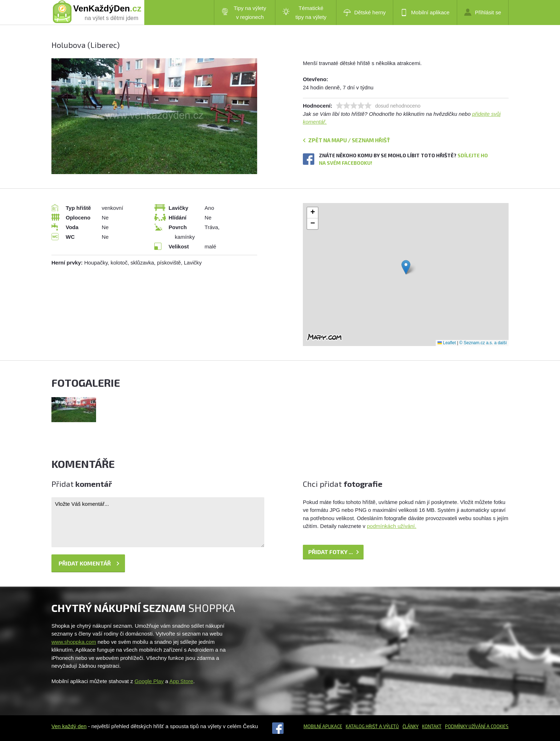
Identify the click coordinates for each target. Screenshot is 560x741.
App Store (181, 681)
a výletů (388, 726)
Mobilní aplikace (425, 13)
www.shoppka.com (74, 642)
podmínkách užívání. (391, 526)
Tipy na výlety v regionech (244, 13)
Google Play (149, 681)
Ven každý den (69, 726)
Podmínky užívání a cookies (477, 726)
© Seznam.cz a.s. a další (483, 343)
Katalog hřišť (362, 726)
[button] (406, 267)
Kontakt (432, 726)
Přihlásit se (483, 12)
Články (411, 726)
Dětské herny (365, 13)
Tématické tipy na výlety (304, 13)
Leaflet (447, 343)
